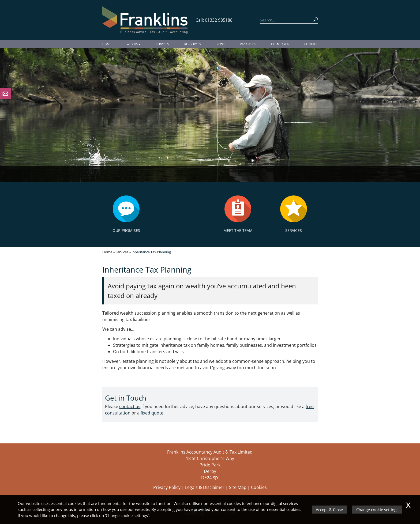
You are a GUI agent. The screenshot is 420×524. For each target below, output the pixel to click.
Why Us (132, 44)
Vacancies (248, 44)
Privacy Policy (167, 487)
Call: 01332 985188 (214, 20)
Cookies (259, 487)
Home (107, 44)
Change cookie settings (377, 510)
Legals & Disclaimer (205, 487)
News (220, 44)
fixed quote (152, 413)
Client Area (280, 44)
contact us (130, 406)
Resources (193, 44)
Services (162, 44)
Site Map (238, 487)
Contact (311, 44)
